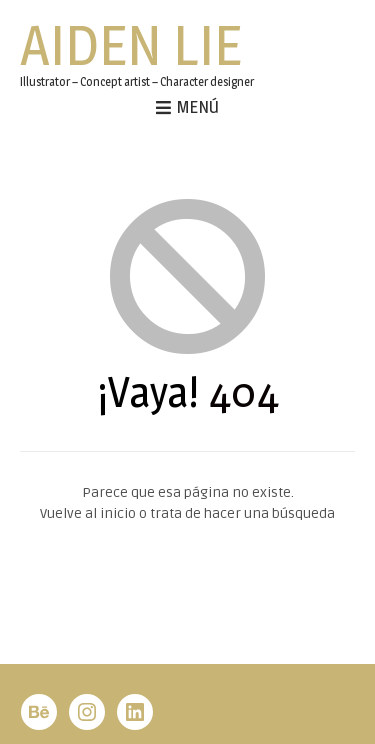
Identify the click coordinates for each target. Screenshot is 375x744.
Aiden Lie (131, 45)
